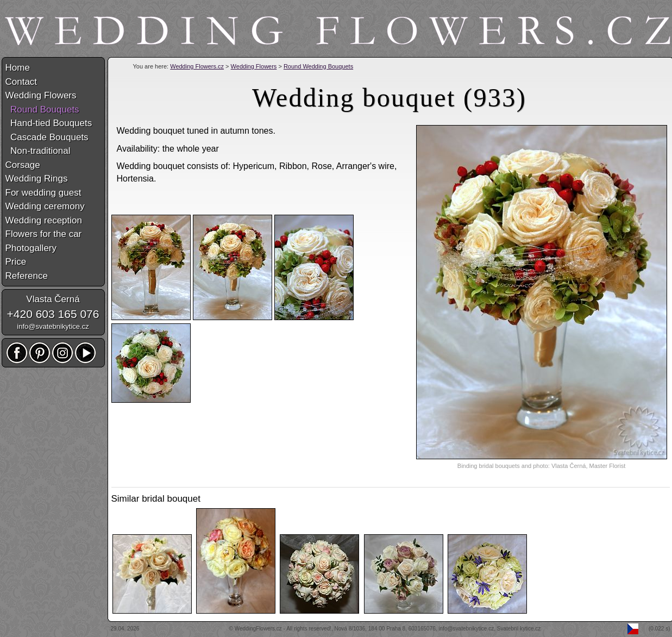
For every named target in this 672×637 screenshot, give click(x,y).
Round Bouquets (42, 110)
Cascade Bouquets (47, 137)
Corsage (23, 165)
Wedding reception (44, 220)
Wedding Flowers (254, 66)
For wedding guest (43, 193)
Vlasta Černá (53, 299)
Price (16, 262)
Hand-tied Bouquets (49, 123)
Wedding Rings (37, 179)
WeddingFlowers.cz (258, 629)
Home (18, 68)
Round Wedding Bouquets (318, 66)
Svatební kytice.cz (519, 629)
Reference (27, 276)
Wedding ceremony (45, 206)
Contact (21, 82)
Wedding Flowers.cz (197, 66)
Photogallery (31, 248)
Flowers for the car (44, 234)
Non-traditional (38, 151)
